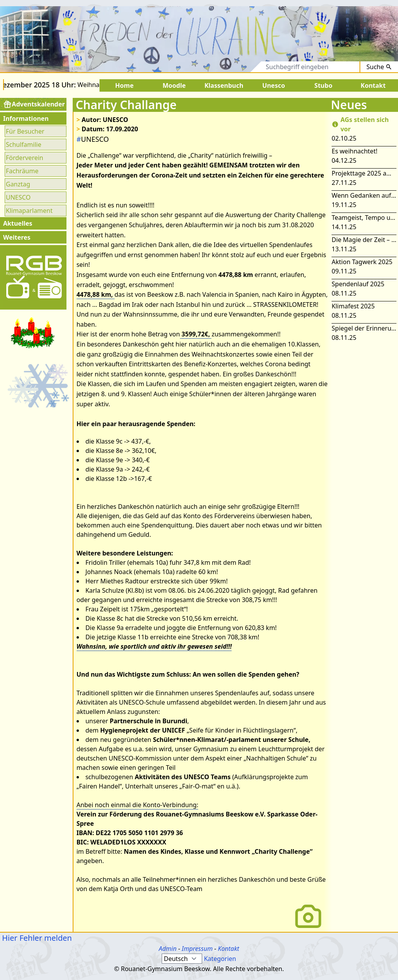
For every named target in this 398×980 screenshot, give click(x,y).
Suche (379, 67)
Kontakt (228, 949)
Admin (168, 949)
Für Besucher (25, 131)
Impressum (197, 949)
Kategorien (220, 959)
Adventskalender (34, 104)
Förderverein (24, 158)
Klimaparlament (29, 211)
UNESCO (18, 197)
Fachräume (22, 171)
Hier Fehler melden (36, 938)
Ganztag (18, 184)
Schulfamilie (24, 144)
